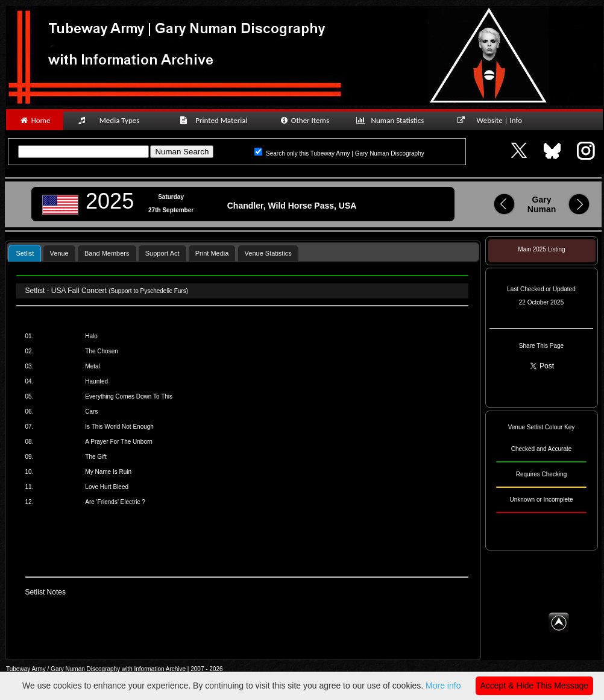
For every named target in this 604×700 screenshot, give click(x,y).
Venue (59, 253)
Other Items (304, 120)
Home (35, 120)
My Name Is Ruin (108, 472)
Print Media (212, 253)
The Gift (96, 457)
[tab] (25, 253)
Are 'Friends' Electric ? (115, 502)
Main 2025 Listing (541, 249)
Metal (92, 366)
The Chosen (101, 351)
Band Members (107, 253)
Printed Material (215, 120)
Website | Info (493, 120)
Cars (91, 411)
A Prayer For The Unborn (119, 442)
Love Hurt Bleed (107, 487)
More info (443, 686)
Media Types (114, 120)
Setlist (25, 253)
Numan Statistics (392, 120)
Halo (91, 336)
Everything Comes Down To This (129, 396)
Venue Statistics (268, 253)
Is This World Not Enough (119, 427)
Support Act (162, 253)
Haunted (96, 381)
